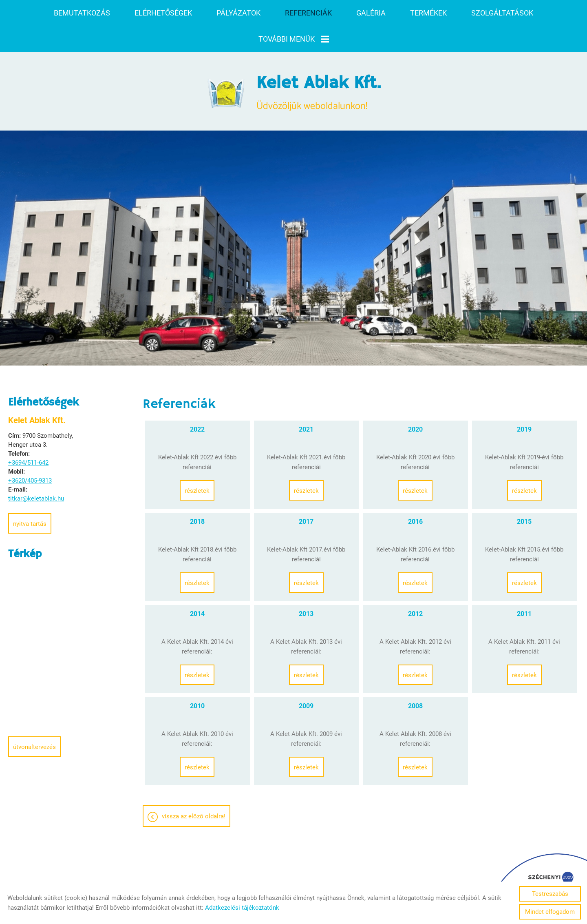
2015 (524, 491)
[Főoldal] (226, 63)
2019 (524, 399)
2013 (306, 584)
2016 (415, 491)
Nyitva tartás (30, 494)
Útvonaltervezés (34, 717)
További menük (294, 39)
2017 (306, 491)
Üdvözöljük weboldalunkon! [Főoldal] (319, 63)
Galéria (371, 13)
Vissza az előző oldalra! (194, 786)
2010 (197, 676)
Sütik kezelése (399, 879)
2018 (197, 491)
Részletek (197, 461)
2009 (306, 676)
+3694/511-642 (28, 432)
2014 (197, 584)
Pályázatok (238, 13)
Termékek (428, 13)
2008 (415, 676)
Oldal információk (225, 879)
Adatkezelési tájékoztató (293, 879)
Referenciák (308, 13)
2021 (306, 399)
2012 (415, 584)
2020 (415, 399)
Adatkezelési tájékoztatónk (242, 908)
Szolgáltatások (502, 13)
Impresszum (353, 879)
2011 (524, 584)
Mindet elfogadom (550, 912)
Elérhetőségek (163, 13)
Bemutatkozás (82, 13)
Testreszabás (550, 894)
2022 (197, 399)
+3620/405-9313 (30, 450)
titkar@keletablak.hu (36, 468)
